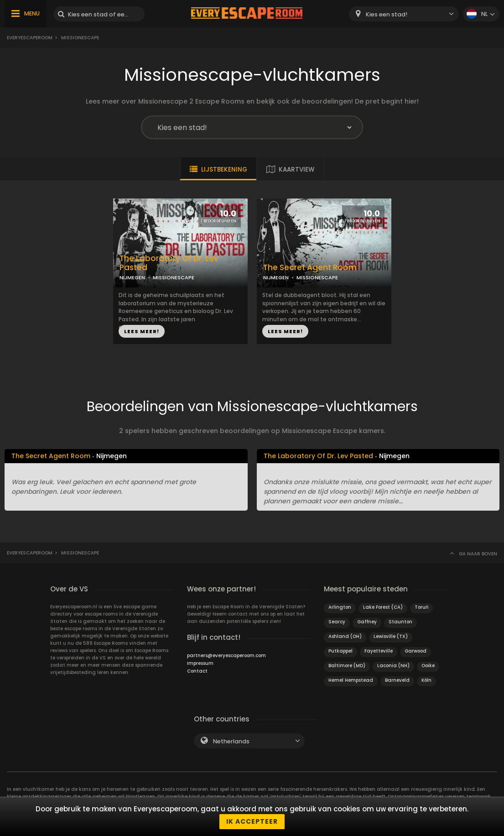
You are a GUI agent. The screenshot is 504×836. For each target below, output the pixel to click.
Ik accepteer (252, 821)
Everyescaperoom (30, 38)
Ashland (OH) (345, 636)
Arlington (340, 607)
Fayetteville (379, 651)
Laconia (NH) (393, 666)
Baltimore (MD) (347, 666)
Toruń (421, 607)
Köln (426, 680)
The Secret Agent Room (310, 268)
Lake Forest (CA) (383, 607)
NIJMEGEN (132, 277)
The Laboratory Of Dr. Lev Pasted (169, 263)
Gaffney (367, 622)
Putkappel (340, 651)
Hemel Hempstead (351, 680)
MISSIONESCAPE (174, 277)
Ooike (428, 666)
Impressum (200, 663)
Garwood (416, 651)
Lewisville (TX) (391, 636)
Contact (197, 671)
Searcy (337, 622)
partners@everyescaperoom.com (226, 656)
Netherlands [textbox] (231, 741)
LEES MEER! (142, 331)
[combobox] (404, 14)
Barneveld (397, 680)
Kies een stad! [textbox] (387, 14)
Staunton (400, 622)
